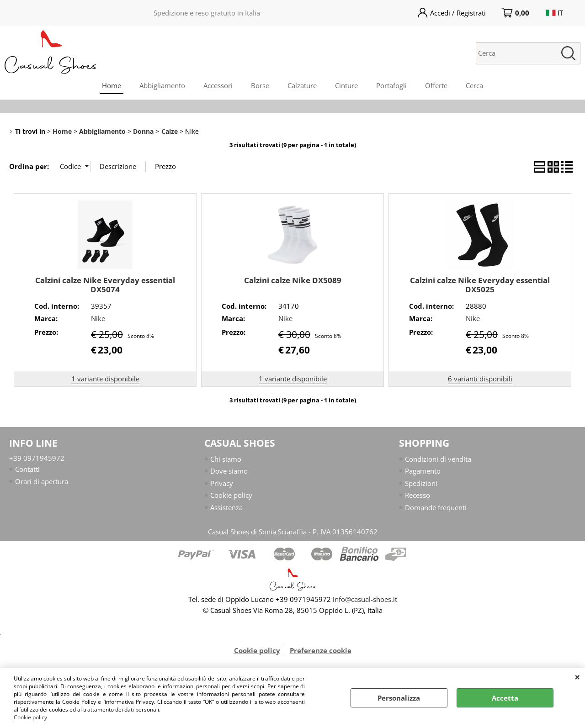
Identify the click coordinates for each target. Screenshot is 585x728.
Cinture (346, 85)
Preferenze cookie (321, 650)
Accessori (218, 85)
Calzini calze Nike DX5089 (293, 280)
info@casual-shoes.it (365, 599)
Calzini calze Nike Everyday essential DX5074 (105, 285)
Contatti (27, 469)
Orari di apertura (42, 481)
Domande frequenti (436, 507)
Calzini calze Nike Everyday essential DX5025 (480, 285)
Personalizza (399, 698)
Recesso (417, 495)
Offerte (436, 85)
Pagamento (423, 471)
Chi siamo (226, 459)
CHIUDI (577, 677)
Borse (260, 85)
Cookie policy (30, 717)
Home (112, 85)
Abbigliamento (162, 85)
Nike (98, 318)
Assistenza (226, 507)
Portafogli (391, 85)
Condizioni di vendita (438, 459)
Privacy (222, 483)
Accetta (505, 698)
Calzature (302, 85)
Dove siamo (229, 471)
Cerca (474, 85)
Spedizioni (421, 483)
